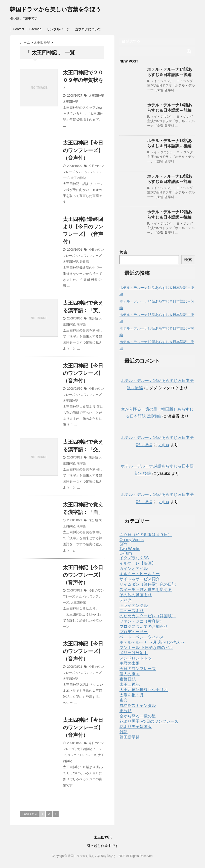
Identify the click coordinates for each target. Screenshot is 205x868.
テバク (126, 600)
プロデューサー (134, 632)
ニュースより (132, 611)
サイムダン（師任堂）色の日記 (148, 584)
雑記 (124, 732)
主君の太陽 (130, 663)
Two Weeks (130, 549)
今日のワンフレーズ (138, 669)
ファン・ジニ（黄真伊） (142, 621)
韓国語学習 (130, 737)
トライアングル (134, 605)
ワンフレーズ (93, 256)
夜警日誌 (128, 679)
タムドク (82, 172)
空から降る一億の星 (138, 716)
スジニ (72, 755)
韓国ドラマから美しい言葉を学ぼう (56, 9)
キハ (79, 256)
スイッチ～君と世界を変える (146, 590)
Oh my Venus (132, 540)
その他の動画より (136, 595)
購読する (131, 41)
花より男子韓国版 (136, 727)
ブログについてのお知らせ (144, 626)
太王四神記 (96, 96)
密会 (124, 700)
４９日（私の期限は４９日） (146, 535)
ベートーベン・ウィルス (142, 637)
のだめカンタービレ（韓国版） (148, 616)
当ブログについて (88, 29)
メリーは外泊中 (134, 653)
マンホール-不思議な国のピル (146, 648)
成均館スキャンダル (138, 706)
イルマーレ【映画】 (138, 563)
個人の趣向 (130, 674)
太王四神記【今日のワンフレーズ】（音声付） (83, 150)
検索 (124, 252)
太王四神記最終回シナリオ (144, 690)
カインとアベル (134, 569)
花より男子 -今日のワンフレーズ (149, 721)
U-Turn (126, 553)
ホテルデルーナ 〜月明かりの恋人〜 (152, 642)
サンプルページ (58, 29)
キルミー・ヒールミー (140, 574)
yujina (164, 445)
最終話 (84, 262)
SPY (124, 544)
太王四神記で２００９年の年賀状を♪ (83, 80)
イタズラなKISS (134, 558)
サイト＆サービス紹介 (140, 579)
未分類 (93, 318)
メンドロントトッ (136, 658)
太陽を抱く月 (132, 695)
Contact (18, 29)
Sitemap (35, 29)
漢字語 (81, 324)
